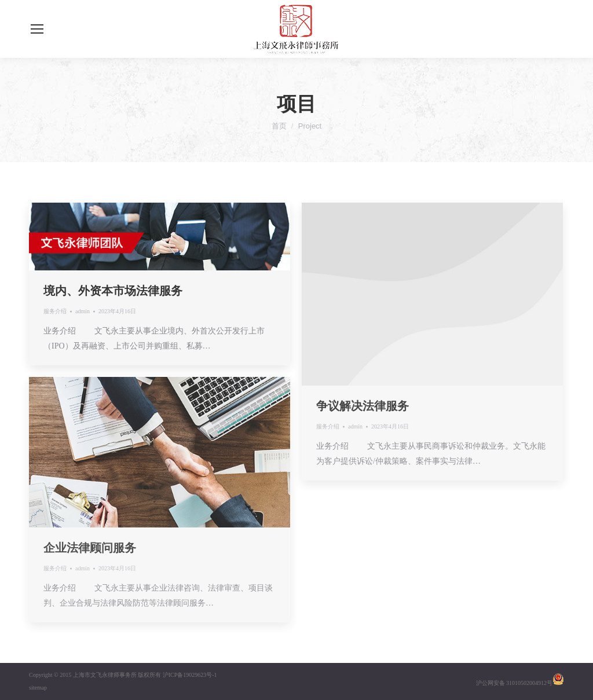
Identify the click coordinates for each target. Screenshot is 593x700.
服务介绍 (55, 311)
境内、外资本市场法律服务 (113, 291)
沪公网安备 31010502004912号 (515, 683)
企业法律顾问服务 (90, 548)
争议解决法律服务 (363, 406)
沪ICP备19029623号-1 (190, 675)
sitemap (38, 688)
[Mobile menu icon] (37, 29)
